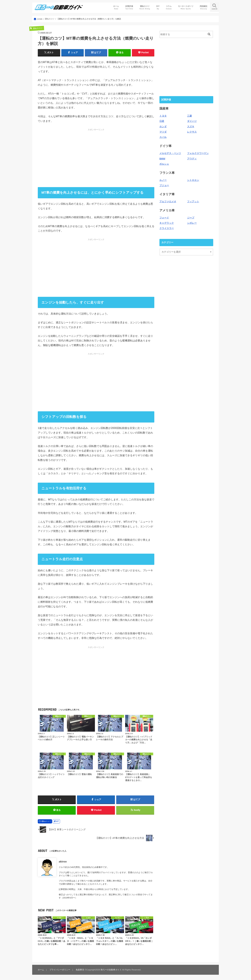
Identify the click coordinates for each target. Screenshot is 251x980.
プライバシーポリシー (60, 970)
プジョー (164, 185)
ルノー (163, 180)
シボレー (192, 223)
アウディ (192, 159)
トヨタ (163, 116)
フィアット (193, 202)
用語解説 (203, 7)
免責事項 (80, 970)
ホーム (116, 7)
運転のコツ (145, 7)
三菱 (190, 116)
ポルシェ (164, 164)
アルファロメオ (168, 202)
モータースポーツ (186, 7)
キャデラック (167, 223)
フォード (164, 218)
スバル (163, 137)
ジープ (191, 218)
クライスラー (167, 228)
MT (57, 821)
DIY (158, 7)
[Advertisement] (96, 158)
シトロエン (193, 180)
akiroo (63, 861)
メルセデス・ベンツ (170, 153)
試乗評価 (129, 7)
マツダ (163, 132)
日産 (162, 121)
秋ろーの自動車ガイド (111, 970)
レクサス (192, 132)
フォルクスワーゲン (198, 153)
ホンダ (163, 126)
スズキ (191, 126)
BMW (162, 159)
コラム (169, 7)
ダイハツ (192, 121)
